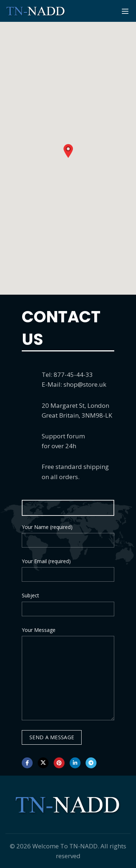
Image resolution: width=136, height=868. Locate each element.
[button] (68, 151)
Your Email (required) (46, 561)
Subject (30, 595)
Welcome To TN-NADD (65, 846)
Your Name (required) (47, 527)
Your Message (39, 630)
